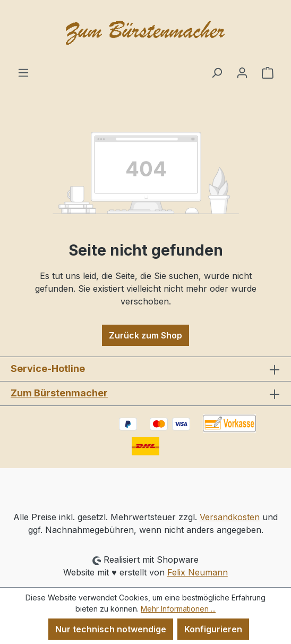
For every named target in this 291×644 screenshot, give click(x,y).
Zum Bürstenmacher (59, 393)
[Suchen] (217, 72)
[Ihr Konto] (242, 72)
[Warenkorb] (268, 72)
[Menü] (23, 72)
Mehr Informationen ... (178, 609)
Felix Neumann (198, 572)
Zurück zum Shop (145, 335)
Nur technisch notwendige (111, 629)
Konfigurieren (213, 629)
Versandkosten (230, 517)
